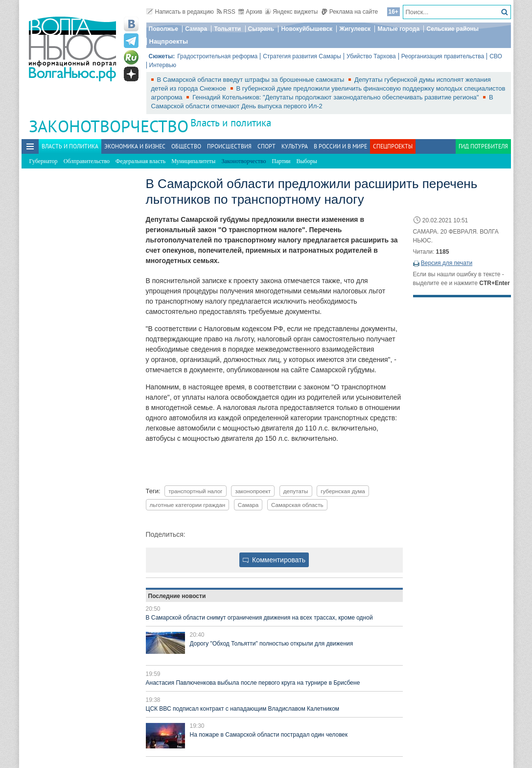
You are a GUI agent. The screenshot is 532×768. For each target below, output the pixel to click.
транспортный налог (195, 491)
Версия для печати (447, 263)
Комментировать (274, 560)
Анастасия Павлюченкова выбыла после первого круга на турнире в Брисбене (253, 683)
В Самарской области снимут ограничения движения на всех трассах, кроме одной (259, 618)
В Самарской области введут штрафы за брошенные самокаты (252, 80)
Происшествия (229, 146)
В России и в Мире (340, 146)
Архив (250, 12)
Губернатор (44, 161)
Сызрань (261, 29)
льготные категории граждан (188, 505)
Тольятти (227, 29)
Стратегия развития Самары (302, 56)
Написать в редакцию (180, 12)
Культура (295, 146)
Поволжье (163, 29)
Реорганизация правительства (443, 56)
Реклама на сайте (350, 12)
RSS (226, 12)
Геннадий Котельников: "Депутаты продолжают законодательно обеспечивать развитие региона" (336, 97)
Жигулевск (355, 29)
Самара (196, 29)
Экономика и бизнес (135, 146)
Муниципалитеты (193, 161)
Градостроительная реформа (217, 56)
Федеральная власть (140, 161)
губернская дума (343, 491)
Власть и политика (231, 123)
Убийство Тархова (371, 56)
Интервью (163, 65)
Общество (186, 146)
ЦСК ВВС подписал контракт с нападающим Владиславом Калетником (243, 709)
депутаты (296, 491)
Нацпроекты (169, 41)
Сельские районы (452, 29)
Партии (281, 161)
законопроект (253, 491)
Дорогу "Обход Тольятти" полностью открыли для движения (272, 644)
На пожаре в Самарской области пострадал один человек (269, 735)
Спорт (266, 146)
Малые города (398, 29)
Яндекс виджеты (291, 12)
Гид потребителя (483, 146)
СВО (496, 56)
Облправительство (87, 161)
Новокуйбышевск (307, 29)
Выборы (307, 161)
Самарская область (297, 505)
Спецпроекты (393, 146)
